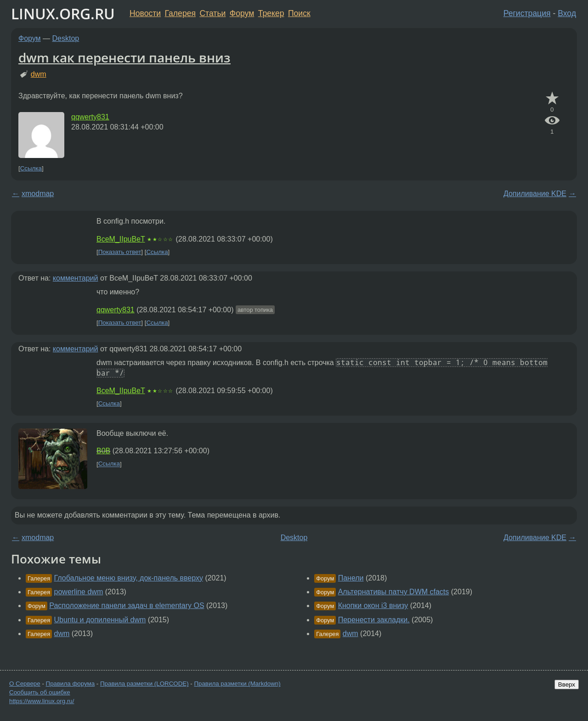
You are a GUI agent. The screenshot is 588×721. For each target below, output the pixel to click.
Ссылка (31, 168)
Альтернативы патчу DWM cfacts (394, 592)
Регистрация (527, 13)
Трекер (271, 13)
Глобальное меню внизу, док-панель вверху (129, 578)
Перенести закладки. (374, 620)
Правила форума (71, 684)
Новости (145, 13)
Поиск (299, 13)
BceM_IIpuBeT (121, 239)
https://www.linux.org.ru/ (42, 701)
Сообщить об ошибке (40, 692)
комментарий (76, 278)
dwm (39, 74)
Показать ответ (120, 252)
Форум (242, 13)
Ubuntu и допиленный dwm (100, 620)
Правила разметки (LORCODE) (144, 684)
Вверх (567, 684)
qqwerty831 (90, 117)
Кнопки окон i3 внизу (373, 606)
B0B (103, 451)
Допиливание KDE (535, 194)
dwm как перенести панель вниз (124, 57)
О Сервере (25, 684)
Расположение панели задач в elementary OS (127, 606)
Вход (567, 13)
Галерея (180, 13)
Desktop (66, 38)
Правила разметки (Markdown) (237, 684)
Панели (351, 578)
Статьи (212, 13)
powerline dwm (79, 592)
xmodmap (38, 194)
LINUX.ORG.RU (63, 14)
